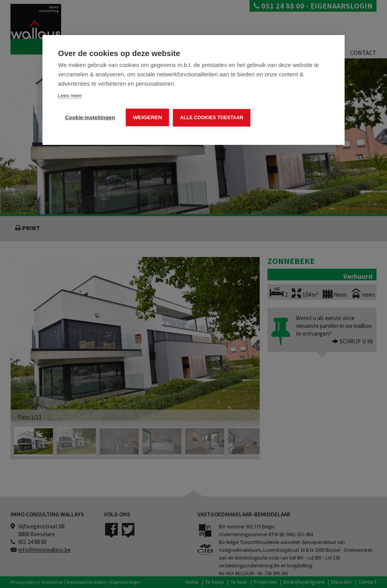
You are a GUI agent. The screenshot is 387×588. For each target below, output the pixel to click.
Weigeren (147, 117)
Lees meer (70, 96)
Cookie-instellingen (90, 117)
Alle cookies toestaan (212, 118)
